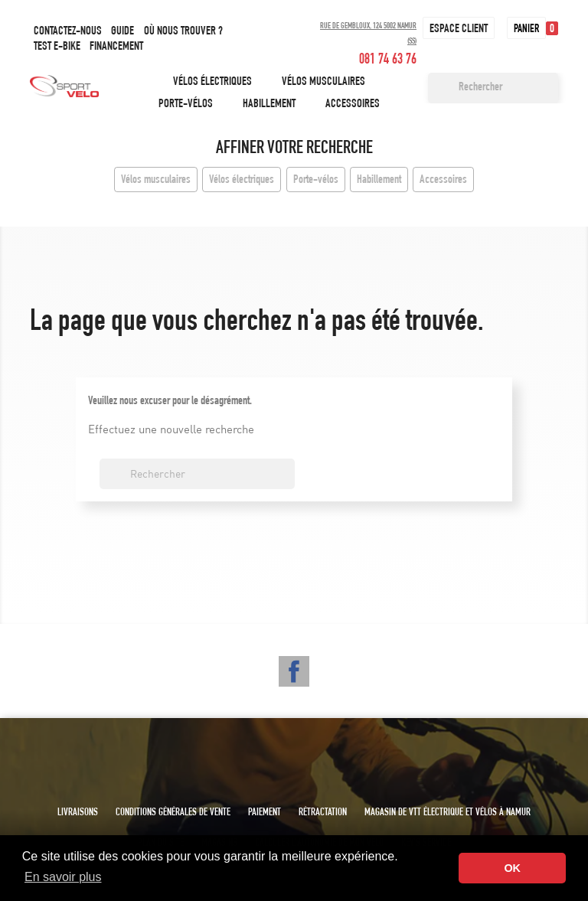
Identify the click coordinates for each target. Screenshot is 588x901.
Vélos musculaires (323, 83)
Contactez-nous (68, 32)
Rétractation (323, 813)
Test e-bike (57, 47)
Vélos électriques (212, 83)
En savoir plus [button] (63, 877)
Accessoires (353, 105)
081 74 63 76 (388, 60)
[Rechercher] (493, 88)
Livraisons (78, 813)
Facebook (294, 671)
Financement (116, 47)
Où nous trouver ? (183, 32)
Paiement (265, 813)
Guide (122, 32)
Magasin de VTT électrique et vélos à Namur (448, 813)
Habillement (269, 105)
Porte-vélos (186, 105)
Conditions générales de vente (173, 813)
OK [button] (512, 868)
